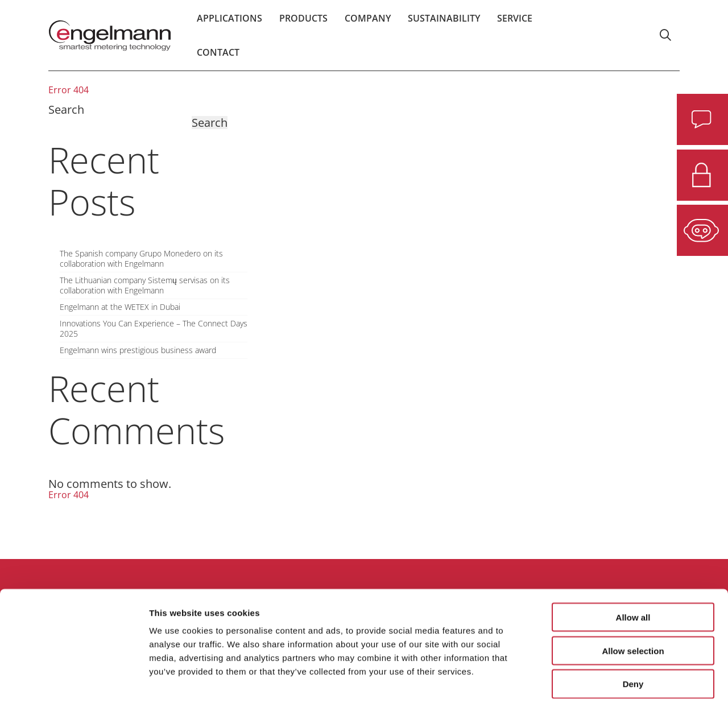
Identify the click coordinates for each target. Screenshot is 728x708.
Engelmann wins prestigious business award (138, 350)
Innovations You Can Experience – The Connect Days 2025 (154, 329)
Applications (229, 26)
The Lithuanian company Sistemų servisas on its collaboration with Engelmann (145, 285)
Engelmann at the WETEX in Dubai (120, 307)
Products (303, 26)
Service (515, 26)
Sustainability (444, 26)
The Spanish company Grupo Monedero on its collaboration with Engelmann (141, 259)
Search (66, 109)
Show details (597, 686)
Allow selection (633, 602)
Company (368, 26)
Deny (633, 635)
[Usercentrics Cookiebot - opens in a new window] (74, 686)
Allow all (633, 568)
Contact (218, 60)
